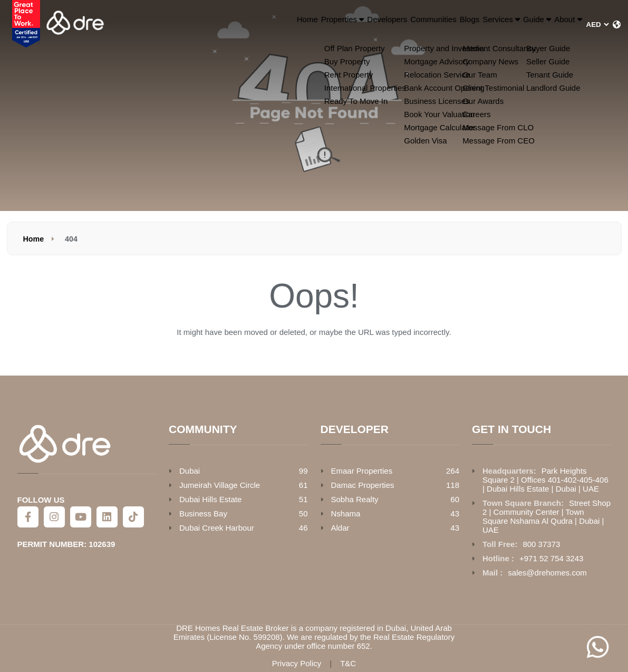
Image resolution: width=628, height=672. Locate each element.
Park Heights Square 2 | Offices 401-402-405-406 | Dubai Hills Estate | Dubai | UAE (545, 480)
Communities (357, 25)
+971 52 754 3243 (551, 558)
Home (185, 25)
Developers (297, 25)
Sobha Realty (355, 499)
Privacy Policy (297, 663)
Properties (236, 25)
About (558, 25)
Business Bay (203, 513)
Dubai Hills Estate (210, 499)
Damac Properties (363, 485)
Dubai (190, 471)
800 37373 (541, 544)
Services (454, 25)
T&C (348, 663)
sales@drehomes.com (547, 573)
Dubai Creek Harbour (217, 528)
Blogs (407, 25)
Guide (509, 25)
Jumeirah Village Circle (220, 485)
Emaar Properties (362, 471)
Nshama (346, 513)
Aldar (340, 528)
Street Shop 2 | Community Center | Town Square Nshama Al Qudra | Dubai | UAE (547, 516)
